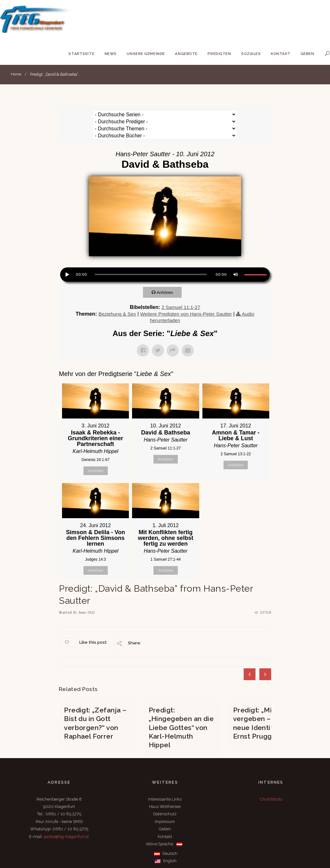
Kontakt (281, 54)
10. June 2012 (85, 591)
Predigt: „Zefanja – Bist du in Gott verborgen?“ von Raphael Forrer (96, 695)
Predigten (219, 54)
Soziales (251, 54)
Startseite (81, 54)
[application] (165, 254)
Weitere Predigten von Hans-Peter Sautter (186, 293)
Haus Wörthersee (165, 770)
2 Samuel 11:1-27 (181, 286)
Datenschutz (165, 778)
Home (16, 74)
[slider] (151, 253)
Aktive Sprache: (164, 808)
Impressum (165, 785)
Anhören (167, 271)
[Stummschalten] (235, 253)
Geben (307, 54)
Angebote (186, 54)
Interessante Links (165, 763)
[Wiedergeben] (67, 253)
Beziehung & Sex (115, 293)
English (166, 825)
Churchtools (271, 763)
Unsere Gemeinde (146, 54)
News (111, 54)
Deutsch (166, 817)
